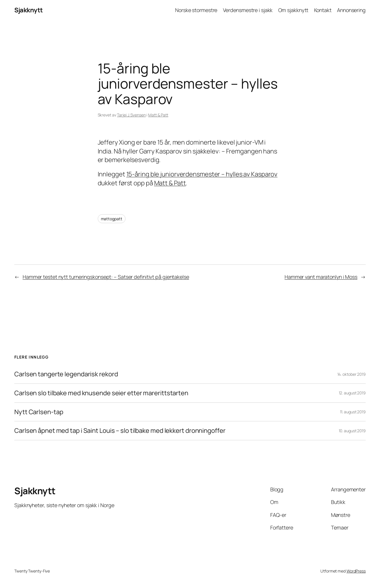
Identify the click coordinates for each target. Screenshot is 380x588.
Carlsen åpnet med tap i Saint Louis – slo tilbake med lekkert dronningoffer (120, 431)
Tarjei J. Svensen (131, 115)
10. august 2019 (352, 431)
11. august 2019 (353, 412)
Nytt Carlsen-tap (39, 412)
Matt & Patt (158, 115)
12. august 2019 (352, 393)
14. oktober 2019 (351, 374)
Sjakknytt (29, 10)
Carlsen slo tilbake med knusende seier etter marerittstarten (101, 393)
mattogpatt (112, 219)
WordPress (356, 571)
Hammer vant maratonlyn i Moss (321, 277)
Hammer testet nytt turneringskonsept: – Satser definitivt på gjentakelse (106, 277)
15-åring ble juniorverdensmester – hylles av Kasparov (202, 174)
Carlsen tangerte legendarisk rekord (66, 374)
